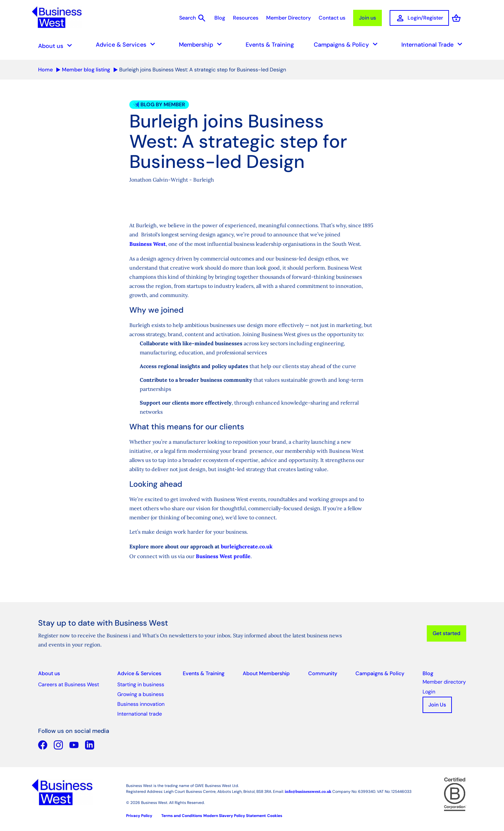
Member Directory (288, 18)
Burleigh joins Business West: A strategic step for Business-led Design (203, 70)
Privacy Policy (139, 816)
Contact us (332, 18)
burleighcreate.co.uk (247, 546)
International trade (140, 714)
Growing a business (141, 694)
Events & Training (270, 45)
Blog (220, 18)
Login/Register (419, 18)
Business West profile (223, 556)
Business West (148, 244)
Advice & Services (127, 45)
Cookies (275, 816)
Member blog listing (86, 70)
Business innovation (141, 704)
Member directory (444, 682)
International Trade (434, 45)
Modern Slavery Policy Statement (235, 816)
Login (429, 692)
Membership (202, 45)
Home (45, 70)
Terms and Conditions (182, 816)
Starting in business (141, 684)
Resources (246, 18)
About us (57, 46)
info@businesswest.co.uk (308, 791)
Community (323, 673)
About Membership (266, 673)
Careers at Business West (69, 684)
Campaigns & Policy (348, 45)
